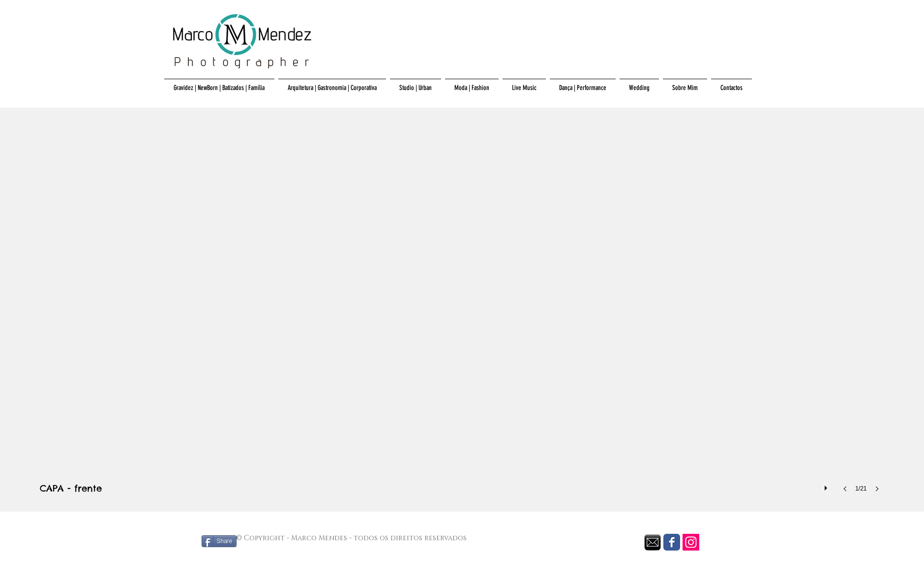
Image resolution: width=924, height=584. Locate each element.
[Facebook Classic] (672, 542)
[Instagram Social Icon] (691, 542)
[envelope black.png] (653, 542)
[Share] (219, 541)
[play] (827, 486)
